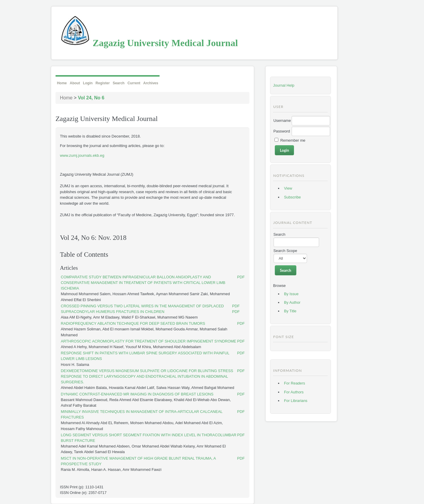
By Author (292, 302)
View (288, 188)
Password (282, 131)
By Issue (291, 294)
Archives (151, 83)
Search (118, 83)
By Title (290, 311)
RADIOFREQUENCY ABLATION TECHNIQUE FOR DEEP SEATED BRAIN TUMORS (133, 323)
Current (134, 83)
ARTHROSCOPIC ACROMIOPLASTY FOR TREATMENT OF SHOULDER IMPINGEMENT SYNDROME (149, 341)
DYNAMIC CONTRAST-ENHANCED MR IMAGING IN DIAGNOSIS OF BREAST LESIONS (137, 394)
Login (88, 83)
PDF (241, 277)
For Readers (294, 383)
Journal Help (284, 85)
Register (103, 83)
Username (282, 121)
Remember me (293, 140)
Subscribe (292, 197)
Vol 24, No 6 (91, 98)
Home (62, 83)
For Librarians (296, 401)
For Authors (294, 392)
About (75, 83)
